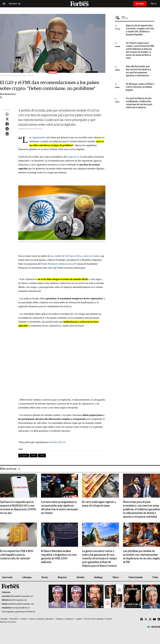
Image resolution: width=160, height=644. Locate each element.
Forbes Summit (135, 577)
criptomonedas (39, 137)
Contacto (24, 619)
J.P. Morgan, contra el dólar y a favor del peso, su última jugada (140, 87)
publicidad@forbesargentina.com (21, 596)
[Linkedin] (159, 619)
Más (138, 17)
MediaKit (4, 619)
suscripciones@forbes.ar (21, 608)
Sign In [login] (154, 4)
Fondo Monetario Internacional (56, 264)
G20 (42, 455)
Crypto (24, 455)
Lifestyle (80, 577)
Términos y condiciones (65, 619)
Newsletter (14, 619)
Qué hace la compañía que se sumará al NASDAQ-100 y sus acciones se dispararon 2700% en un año (18, 508)
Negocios (62, 577)
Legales (79, 619)
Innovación (7, 577)
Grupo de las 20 (75, 157)
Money (45, 577)
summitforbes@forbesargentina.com (21, 604)
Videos (116, 577)
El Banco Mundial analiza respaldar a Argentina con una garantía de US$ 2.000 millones (59, 557)
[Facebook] (142, 619)
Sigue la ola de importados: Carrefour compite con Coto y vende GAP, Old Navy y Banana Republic (140, 30)
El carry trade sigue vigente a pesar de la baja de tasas (99, 504)
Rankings (98, 577)
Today (155, 577)
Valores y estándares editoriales (41, 619)
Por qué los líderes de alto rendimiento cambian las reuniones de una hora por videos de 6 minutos (139, 103)
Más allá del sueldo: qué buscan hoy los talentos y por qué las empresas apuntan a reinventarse (138, 71)
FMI (33, 455)
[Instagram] (150, 619)
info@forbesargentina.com (17, 600)
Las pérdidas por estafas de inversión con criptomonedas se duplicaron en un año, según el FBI (141, 557)
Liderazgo (27, 577)
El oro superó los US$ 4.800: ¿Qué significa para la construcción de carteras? (17, 555)
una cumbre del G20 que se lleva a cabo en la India (74, 256)
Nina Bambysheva (8, 94)
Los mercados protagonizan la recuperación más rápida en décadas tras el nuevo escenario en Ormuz (60, 508)
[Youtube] (154, 619)
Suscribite (140, 4)
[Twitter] (146, 619)
